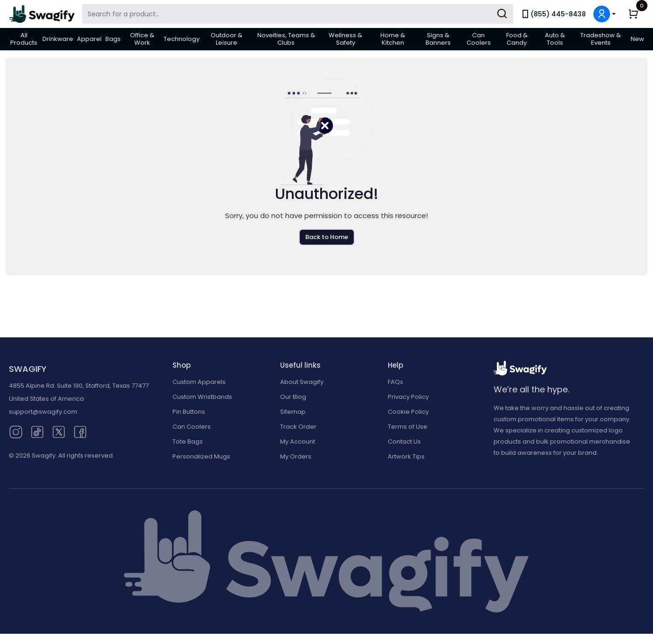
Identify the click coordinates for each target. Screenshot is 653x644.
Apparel (89, 39)
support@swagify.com (43, 412)
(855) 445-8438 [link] (553, 14)
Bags (113, 39)
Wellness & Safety (345, 39)
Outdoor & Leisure (227, 39)
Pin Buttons (189, 412)
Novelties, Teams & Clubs (286, 39)
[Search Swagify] (298, 14)
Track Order (298, 427)
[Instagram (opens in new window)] (16, 431)
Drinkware (58, 39)
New (637, 39)
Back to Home (327, 237)
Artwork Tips (406, 456)
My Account (298, 442)
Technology (182, 39)
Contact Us (404, 442)
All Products (24, 39)
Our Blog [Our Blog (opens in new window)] (293, 397)
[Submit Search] (502, 14)
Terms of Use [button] (408, 427)
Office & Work (142, 39)
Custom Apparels (199, 382)
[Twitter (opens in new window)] (59, 431)
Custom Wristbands (202, 397)
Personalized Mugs (201, 456)
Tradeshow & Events (601, 39)
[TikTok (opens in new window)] (37, 431)
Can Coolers (479, 39)
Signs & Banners (438, 39)
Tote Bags (188, 442)
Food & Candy (517, 39)
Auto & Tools (555, 39)
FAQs (395, 382)
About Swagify (302, 382)
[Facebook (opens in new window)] (80, 431)
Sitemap (293, 412)
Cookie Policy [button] (408, 412)
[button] (605, 14)
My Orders (296, 456)
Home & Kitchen (393, 39)
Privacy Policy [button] (408, 397)
